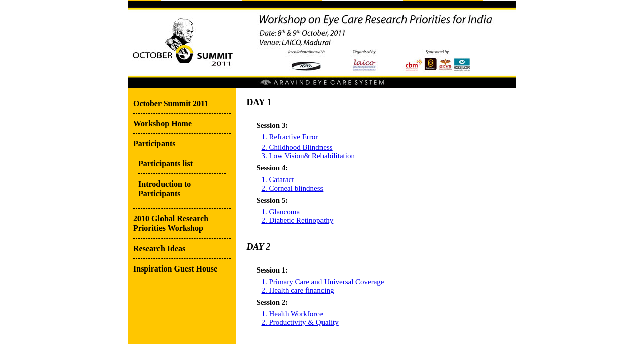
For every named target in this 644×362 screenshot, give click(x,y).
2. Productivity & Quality (300, 322)
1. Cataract (277, 179)
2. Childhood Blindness (297, 147)
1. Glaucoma (280, 212)
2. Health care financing (297, 290)
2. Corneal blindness (292, 188)
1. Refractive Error (290, 137)
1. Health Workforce (292, 314)
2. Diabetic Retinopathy (297, 220)
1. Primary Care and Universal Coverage (323, 282)
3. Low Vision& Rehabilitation (308, 156)
